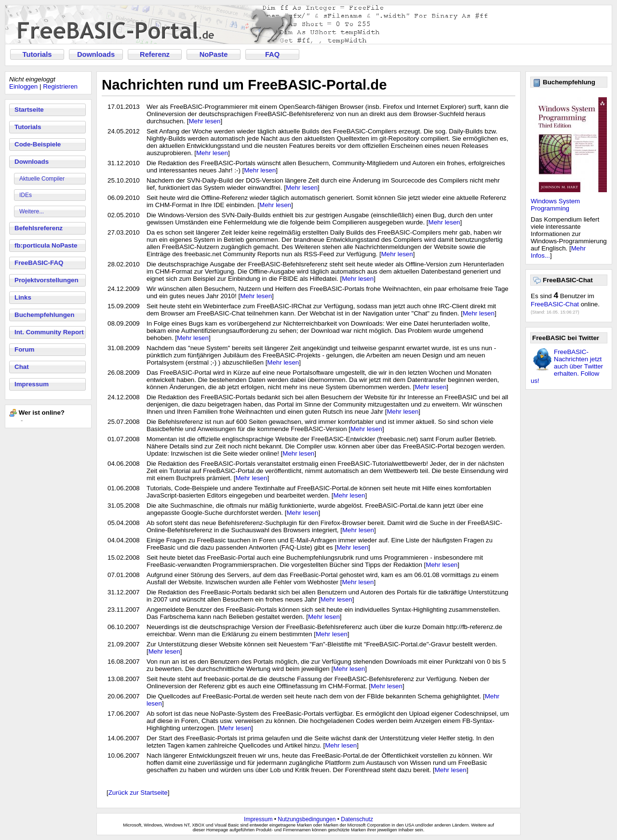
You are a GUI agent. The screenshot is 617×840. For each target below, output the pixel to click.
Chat (22, 367)
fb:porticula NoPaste (46, 245)
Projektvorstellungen (47, 280)
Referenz (155, 54)
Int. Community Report (49, 332)
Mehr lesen (204, 121)
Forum (24, 349)
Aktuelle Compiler (42, 179)
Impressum (32, 384)
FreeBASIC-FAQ (39, 263)
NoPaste (214, 54)
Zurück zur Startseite (138, 793)
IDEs (26, 195)
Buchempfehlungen (44, 315)
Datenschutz (357, 819)
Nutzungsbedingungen (307, 819)
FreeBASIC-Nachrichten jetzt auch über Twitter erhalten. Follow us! (567, 366)
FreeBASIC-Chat (555, 304)
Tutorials (37, 54)
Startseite (29, 110)
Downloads (96, 54)
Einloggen (23, 86)
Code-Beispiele (38, 144)
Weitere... (32, 211)
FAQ (272, 54)
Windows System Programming (555, 205)
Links (23, 297)
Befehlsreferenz (39, 228)
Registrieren (60, 86)
